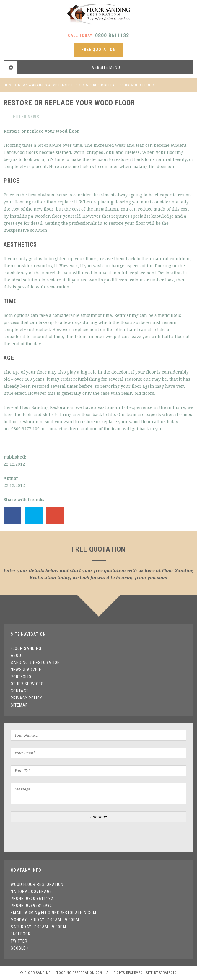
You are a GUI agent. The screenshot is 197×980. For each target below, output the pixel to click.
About (17, 655)
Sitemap (19, 705)
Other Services (27, 684)
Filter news (21, 117)
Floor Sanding (26, 648)
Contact (20, 691)
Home (9, 85)
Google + (20, 948)
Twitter (19, 941)
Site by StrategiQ (161, 973)
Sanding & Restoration (35, 663)
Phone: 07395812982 (31, 906)
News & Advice (31, 85)
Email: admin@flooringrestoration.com (53, 913)
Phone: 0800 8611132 (32, 899)
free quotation (99, 50)
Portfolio (21, 677)
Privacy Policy (26, 698)
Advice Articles (63, 85)
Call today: (98, 35)
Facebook (21, 934)
